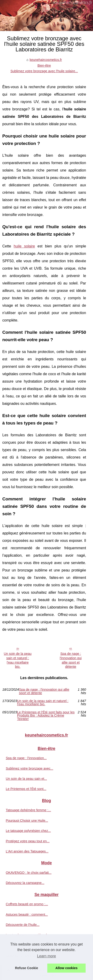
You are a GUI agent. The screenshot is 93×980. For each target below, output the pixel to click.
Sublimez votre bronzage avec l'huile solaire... (44, 71)
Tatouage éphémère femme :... (28, 810)
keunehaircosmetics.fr (46, 60)
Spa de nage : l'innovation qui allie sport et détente (71, 660)
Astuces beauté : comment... (27, 914)
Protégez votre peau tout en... (28, 841)
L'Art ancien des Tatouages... (27, 851)
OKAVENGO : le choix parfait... (29, 873)
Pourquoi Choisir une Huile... (27, 821)
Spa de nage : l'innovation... (26, 758)
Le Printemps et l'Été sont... (26, 789)
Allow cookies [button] (66, 968)
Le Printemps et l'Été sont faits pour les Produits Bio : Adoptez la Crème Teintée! (46, 716)
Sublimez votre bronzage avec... (30, 768)
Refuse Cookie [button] (27, 968)
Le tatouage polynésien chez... (28, 831)
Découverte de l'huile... (23, 925)
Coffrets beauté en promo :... (27, 904)
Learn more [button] (47, 956)
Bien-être (44, 66)
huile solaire (24, 246)
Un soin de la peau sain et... (26, 779)
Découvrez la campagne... (25, 883)
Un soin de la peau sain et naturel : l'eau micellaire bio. (18, 660)
